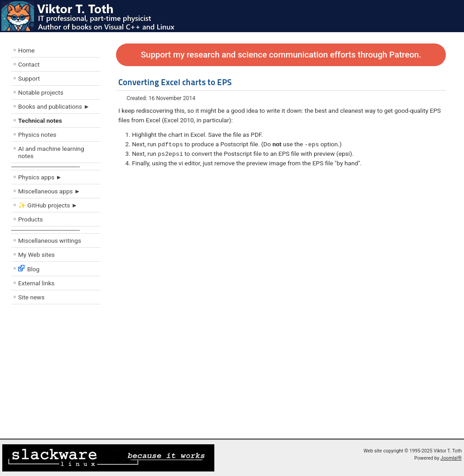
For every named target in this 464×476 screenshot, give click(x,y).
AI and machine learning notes (51, 152)
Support (29, 78)
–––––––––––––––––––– (46, 166)
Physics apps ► (40, 177)
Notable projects (41, 92)
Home (27, 50)
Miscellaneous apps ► (49, 191)
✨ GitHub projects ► (48, 205)
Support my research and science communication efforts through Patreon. (281, 55)
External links (36, 283)
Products (31, 219)
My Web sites (36, 255)
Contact (29, 64)
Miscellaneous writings (50, 240)
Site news (31, 297)
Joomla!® (451, 458)
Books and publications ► (54, 106)
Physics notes (37, 135)
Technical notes (40, 120)
